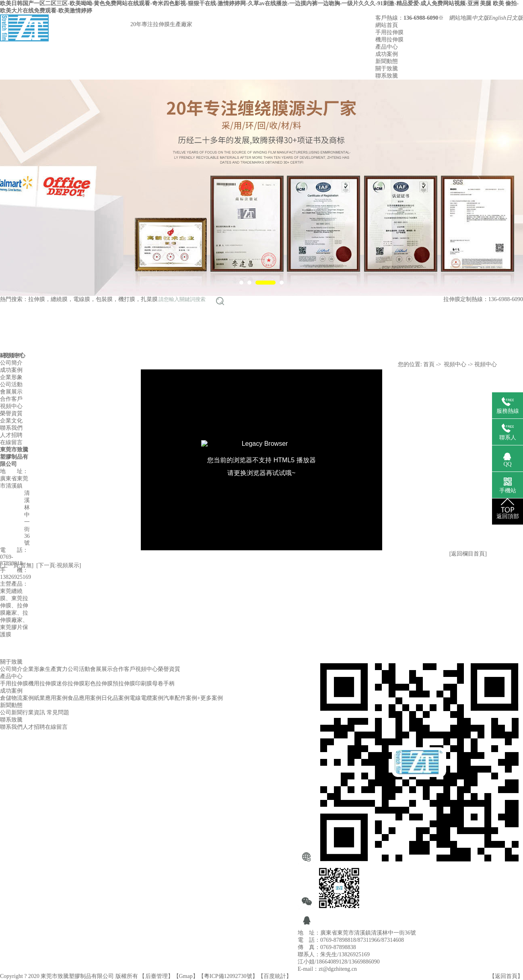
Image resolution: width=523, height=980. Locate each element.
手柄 (169, 684)
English (497, 18)
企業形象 (34, 669)
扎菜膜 (149, 299)
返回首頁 (506, 976)
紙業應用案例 (51, 698)
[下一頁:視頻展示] (59, 565)
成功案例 (387, 54)
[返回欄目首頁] (468, 554)
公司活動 (79, 669)
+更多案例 (210, 698)
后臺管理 (156, 976)
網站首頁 (387, 25)
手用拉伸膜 (389, 32)
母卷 (158, 684)
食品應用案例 (84, 698)
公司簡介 (11, 669)
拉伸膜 (37, 299)
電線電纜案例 (146, 698)
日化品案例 (115, 698)
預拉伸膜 (124, 684)
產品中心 (387, 47)
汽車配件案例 (180, 698)
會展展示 (101, 669)
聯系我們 (11, 727)
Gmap (186, 976)
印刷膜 (144, 684)
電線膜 (82, 299)
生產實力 (56, 669)
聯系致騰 (387, 76)
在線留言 (56, 727)
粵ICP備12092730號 (228, 976)
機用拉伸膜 (389, 40)
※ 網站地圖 (455, 18)
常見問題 (58, 712)
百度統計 (275, 976)
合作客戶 (124, 669)
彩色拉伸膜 (99, 684)
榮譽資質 (169, 669)
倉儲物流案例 (17, 698)
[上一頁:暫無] (17, 565)
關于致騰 (387, 69)
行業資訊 (34, 712)
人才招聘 (34, 727)
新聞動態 (387, 61)
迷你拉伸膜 (70, 684)
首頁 (429, 364)
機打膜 (127, 299)
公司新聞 (11, 712)
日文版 (515, 18)
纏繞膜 (59, 299)
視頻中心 (455, 364)
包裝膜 (104, 299)
